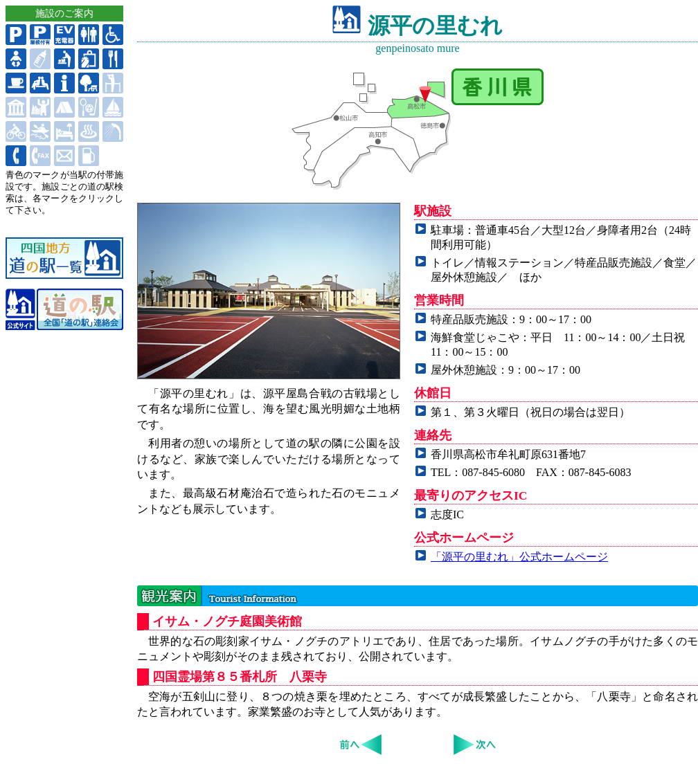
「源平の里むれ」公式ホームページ (519, 557)
